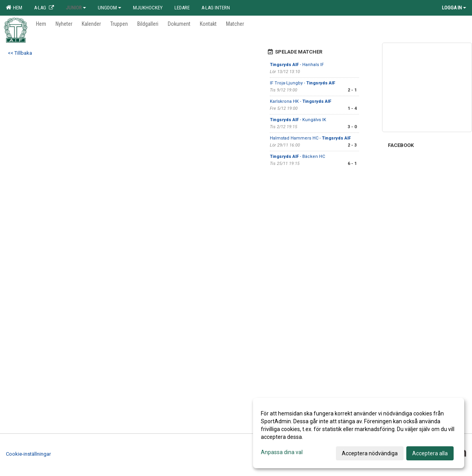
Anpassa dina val (282, 452)
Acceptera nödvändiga (370, 453)
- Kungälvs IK (298, 120)
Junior (76, 8)
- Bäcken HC (297, 157)
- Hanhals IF (297, 65)
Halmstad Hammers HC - (310, 138)
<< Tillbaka (20, 53)
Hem (14, 7)
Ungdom (109, 8)
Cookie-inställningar (28, 454)
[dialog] (359, 433)
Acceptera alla (430, 453)
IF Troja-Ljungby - (302, 83)
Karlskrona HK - (301, 101)
